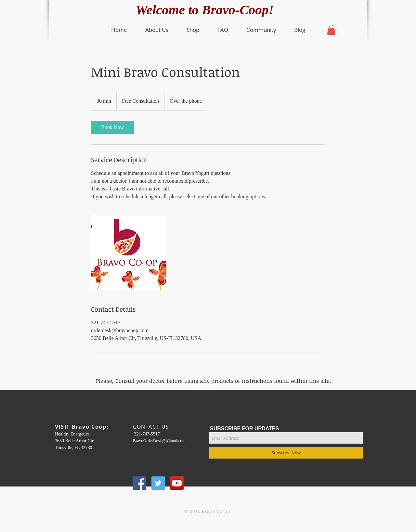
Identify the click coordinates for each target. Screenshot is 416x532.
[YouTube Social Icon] (177, 483)
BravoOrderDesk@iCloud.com (159, 441)
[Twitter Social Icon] (158, 483)
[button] (157, 30)
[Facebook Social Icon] (139, 483)
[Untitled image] (129, 253)
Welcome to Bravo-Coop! (208, 10)
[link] (112, 127)
